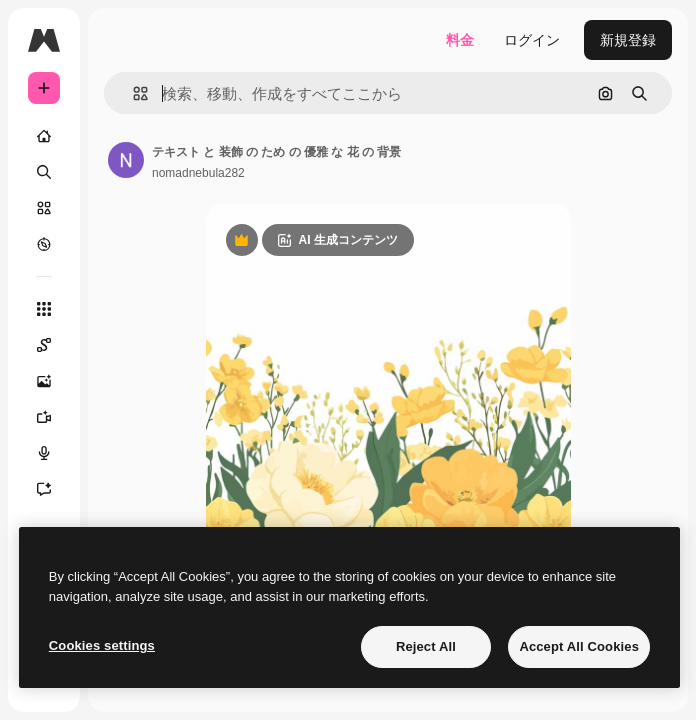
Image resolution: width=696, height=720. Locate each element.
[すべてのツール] (44, 309)
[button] (132, 93)
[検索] (44, 172)
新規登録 (628, 40)
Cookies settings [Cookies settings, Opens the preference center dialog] (102, 645)
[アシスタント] (54, 489)
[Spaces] (54, 345)
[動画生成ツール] (54, 417)
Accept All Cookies (579, 646)
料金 (460, 40)
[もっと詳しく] (44, 244)
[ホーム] (44, 136)
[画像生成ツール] (54, 381)
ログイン (532, 40)
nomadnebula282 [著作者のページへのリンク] (198, 173)
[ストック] (44, 208)
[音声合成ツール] (54, 453)
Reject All (426, 646)
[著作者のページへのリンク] (126, 160)
